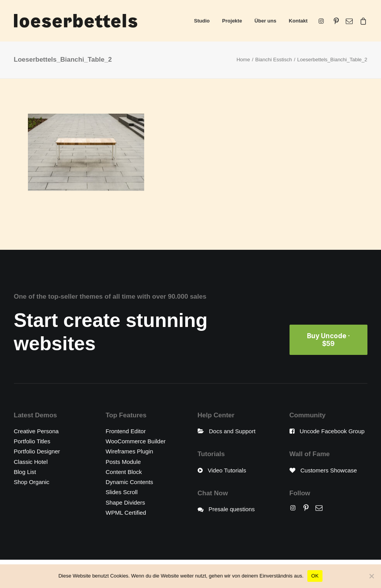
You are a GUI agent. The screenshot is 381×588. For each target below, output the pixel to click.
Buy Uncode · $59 (329, 340)
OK (315, 576)
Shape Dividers (126, 502)
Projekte (232, 21)
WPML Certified (126, 513)
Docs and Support (232, 431)
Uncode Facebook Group (332, 431)
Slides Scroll (122, 492)
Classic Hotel (31, 462)
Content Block (124, 472)
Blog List (25, 472)
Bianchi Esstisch (274, 60)
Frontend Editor (126, 431)
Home (243, 60)
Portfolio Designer (37, 451)
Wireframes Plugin (130, 451)
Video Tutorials (227, 470)
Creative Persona (36, 431)
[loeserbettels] (76, 21)
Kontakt (298, 21)
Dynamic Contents (130, 482)
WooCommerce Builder (136, 441)
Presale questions (232, 509)
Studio (202, 21)
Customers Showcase (329, 470)
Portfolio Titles (32, 441)
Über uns (265, 21)
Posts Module (123, 462)
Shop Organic (32, 482)
